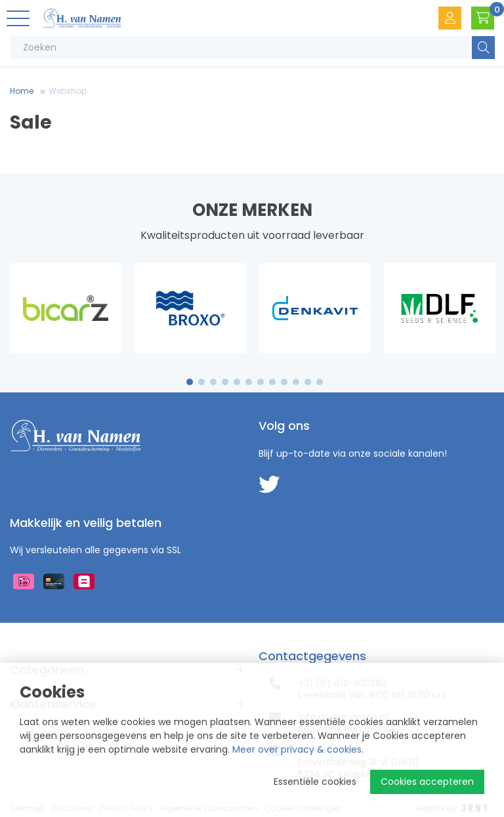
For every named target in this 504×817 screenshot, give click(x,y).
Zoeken (483, 48)
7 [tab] (261, 382)
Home (22, 91)
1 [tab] (190, 382)
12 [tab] (320, 382)
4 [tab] (225, 382)
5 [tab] (237, 382)
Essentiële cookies (315, 782)
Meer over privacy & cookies (297, 749)
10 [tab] (296, 382)
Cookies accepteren (427, 782)
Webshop (68, 91)
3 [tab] (214, 382)
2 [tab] (202, 382)
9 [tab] (284, 382)
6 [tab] (249, 382)
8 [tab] (272, 382)
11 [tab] (308, 382)
